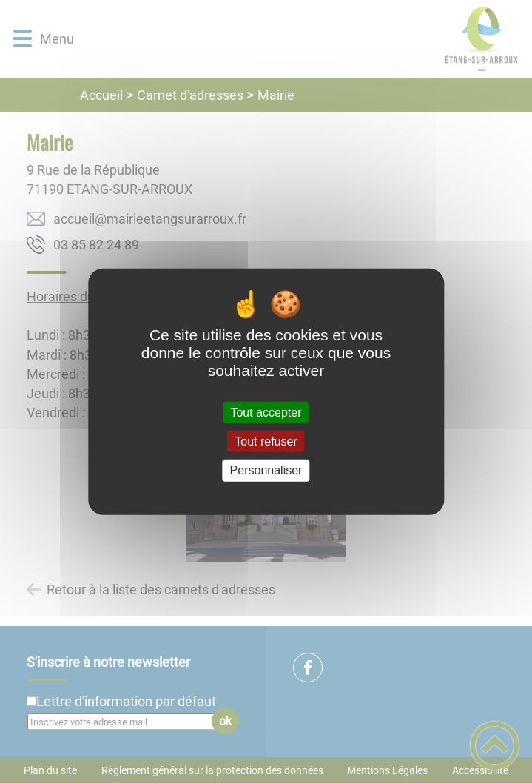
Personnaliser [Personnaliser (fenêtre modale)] (266, 470)
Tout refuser (266, 441)
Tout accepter (266, 413)
